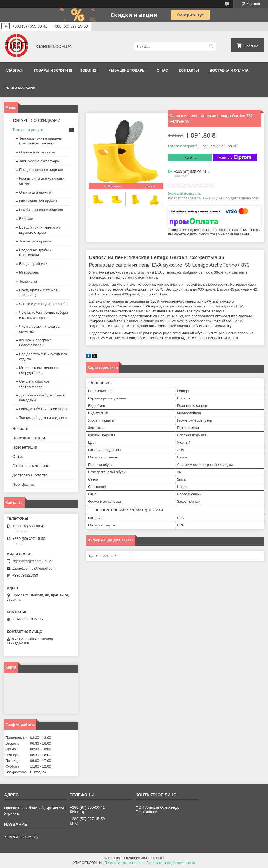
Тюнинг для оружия (35, 241)
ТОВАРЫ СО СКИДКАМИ (36, 120)
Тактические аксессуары (39, 161)
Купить (190, 158)
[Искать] (211, 46)
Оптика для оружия (35, 192)
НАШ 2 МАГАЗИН (20, 88)
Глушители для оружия (38, 201)
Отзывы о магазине (31, 466)
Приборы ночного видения (41, 210)
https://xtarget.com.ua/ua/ (32, 561)
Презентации (25, 447)
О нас (162, 70)
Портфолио (23, 484)
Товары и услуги (51, 70)
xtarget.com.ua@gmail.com (34, 568)
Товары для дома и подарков (43, 418)
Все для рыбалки (33, 264)
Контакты (189, 70)
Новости (20, 429)
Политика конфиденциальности (171, 863)
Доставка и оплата (229, 70)
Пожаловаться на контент (124, 863)
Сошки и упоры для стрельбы (44, 304)
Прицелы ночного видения (41, 170)
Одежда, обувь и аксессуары (43, 409)
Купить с (235, 158)
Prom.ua (157, 858)
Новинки (89, 70)
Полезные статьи (29, 438)
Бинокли (26, 219)
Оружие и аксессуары (37, 152)
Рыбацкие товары (127, 70)
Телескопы (28, 281)
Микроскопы (29, 272)
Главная (14, 70)
